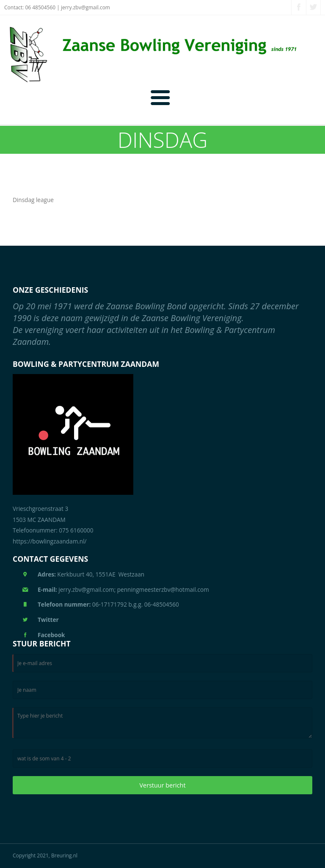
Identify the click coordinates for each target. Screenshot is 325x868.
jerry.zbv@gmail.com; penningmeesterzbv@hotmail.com (123, 589)
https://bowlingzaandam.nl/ (50, 541)
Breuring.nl (64, 856)
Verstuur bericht (162, 785)
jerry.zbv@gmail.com (85, 7)
